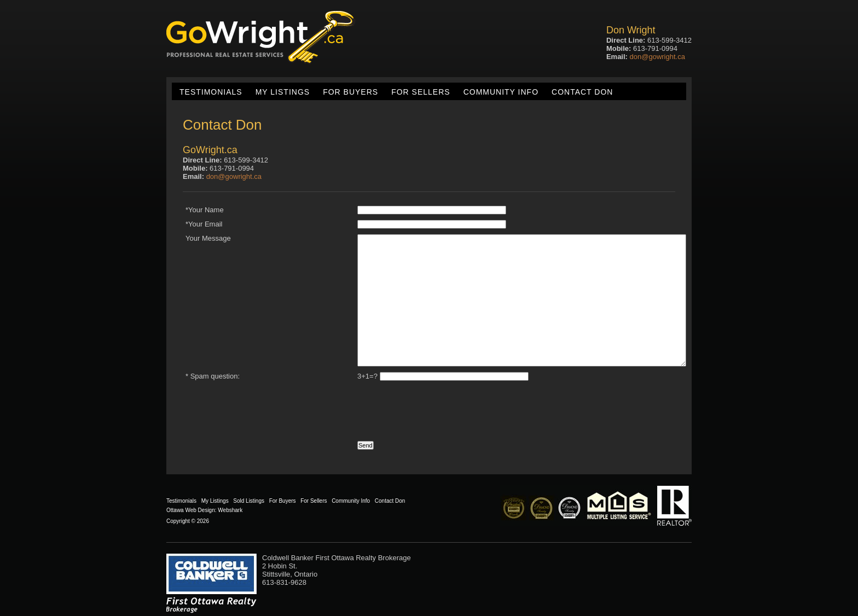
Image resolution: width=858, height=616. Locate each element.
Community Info (501, 92)
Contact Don (582, 92)
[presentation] (269, 408)
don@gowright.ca (657, 57)
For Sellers (421, 92)
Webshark (230, 510)
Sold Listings (249, 501)
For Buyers (350, 92)
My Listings (283, 92)
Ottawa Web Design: (192, 510)
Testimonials (211, 92)
